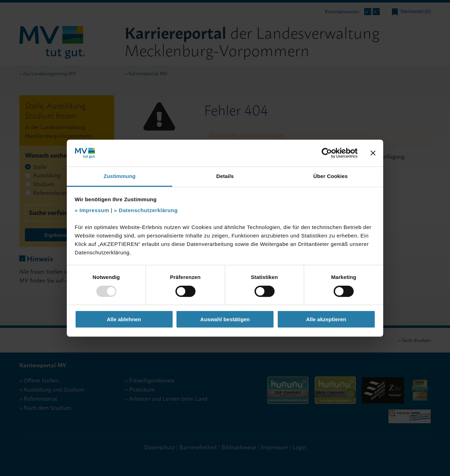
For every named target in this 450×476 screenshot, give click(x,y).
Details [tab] (225, 176)
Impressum (94, 210)
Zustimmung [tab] (120, 176)
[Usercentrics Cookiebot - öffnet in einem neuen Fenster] (327, 153)
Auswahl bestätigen (225, 319)
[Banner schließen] (373, 153)
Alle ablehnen (124, 319)
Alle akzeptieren (326, 319)
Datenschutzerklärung (148, 210)
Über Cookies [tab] (330, 176)
